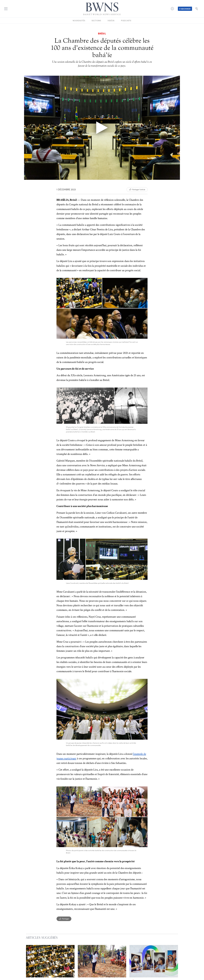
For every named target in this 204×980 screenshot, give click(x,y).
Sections (96, 21)
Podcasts (126, 21)
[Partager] (64, 919)
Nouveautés (79, 21)
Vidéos (111, 21)
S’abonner (185, 9)
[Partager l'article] (137, 190)
